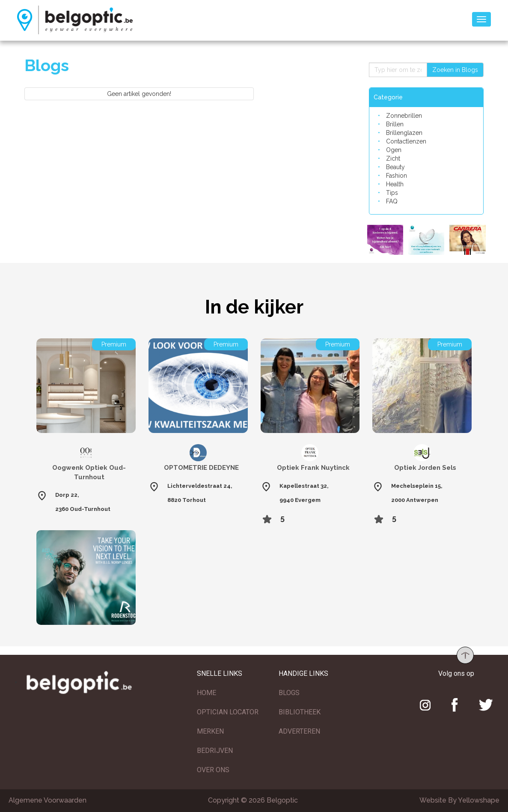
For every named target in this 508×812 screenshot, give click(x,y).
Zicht (393, 158)
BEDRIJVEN (215, 751)
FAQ (392, 201)
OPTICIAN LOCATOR (228, 712)
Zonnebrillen (404, 116)
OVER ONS (213, 770)
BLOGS (289, 693)
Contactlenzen (406, 141)
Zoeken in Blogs (455, 70)
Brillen (395, 124)
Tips (392, 193)
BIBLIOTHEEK (300, 712)
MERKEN (210, 731)
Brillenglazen (404, 133)
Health (395, 184)
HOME (206, 693)
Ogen (394, 150)
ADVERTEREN (299, 731)
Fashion (397, 176)
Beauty (395, 167)
